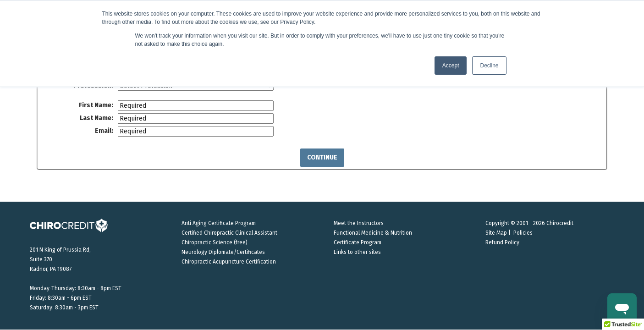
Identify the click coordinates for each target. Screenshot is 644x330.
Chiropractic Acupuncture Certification (229, 262)
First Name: (96, 105)
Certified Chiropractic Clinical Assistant (229, 233)
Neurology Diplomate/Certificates (223, 252)
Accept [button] (451, 66)
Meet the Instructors (359, 223)
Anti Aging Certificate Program (219, 223)
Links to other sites (357, 252)
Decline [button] (489, 66)
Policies (523, 233)
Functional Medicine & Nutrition (373, 233)
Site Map (496, 233)
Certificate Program (358, 242)
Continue (322, 157)
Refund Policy (502, 242)
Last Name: (96, 118)
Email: (104, 131)
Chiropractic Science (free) (215, 242)
